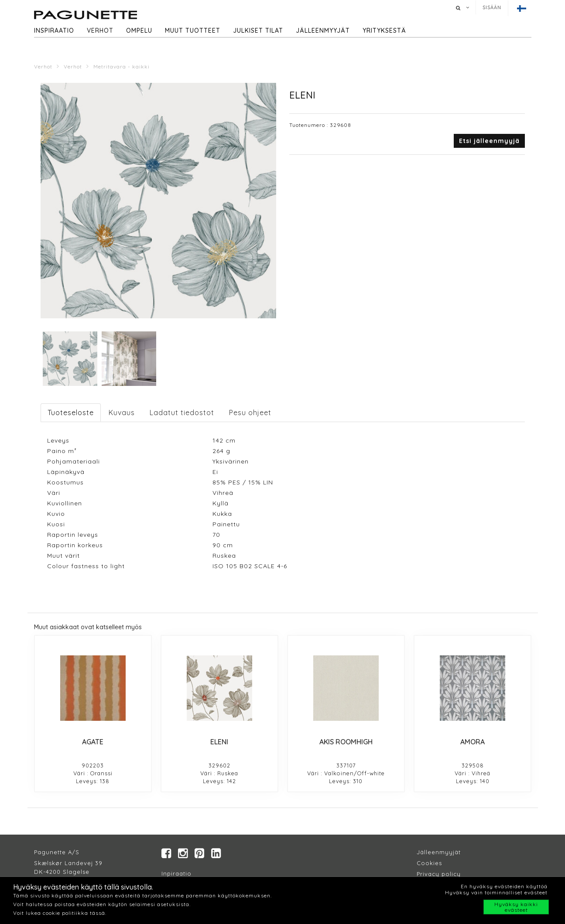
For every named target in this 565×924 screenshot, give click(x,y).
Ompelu (139, 31)
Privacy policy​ (439, 874)
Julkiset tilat (258, 31)
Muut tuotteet (193, 31)
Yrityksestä (384, 31)
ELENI (219, 742)
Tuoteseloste (71, 413)
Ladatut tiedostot (182, 413)
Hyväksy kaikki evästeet (516, 907)
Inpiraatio (176, 873)
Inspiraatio (54, 31)
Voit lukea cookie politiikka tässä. (60, 913)
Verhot (100, 31)
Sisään (492, 7)
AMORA (473, 742)
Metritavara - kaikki (122, 66)
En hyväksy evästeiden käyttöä (504, 886)
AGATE (93, 742)
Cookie (428, 863)
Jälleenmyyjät (323, 31)
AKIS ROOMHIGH (346, 742)
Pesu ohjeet (250, 413)
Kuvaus (122, 413)
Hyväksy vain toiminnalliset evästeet (496, 892)
